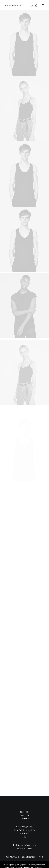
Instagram (25, 815)
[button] (43, 5)
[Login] (31, 5)
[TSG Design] (14, 5)
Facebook (25, 812)
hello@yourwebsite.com (24, 845)
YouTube (25, 819)
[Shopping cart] (35, 5)
